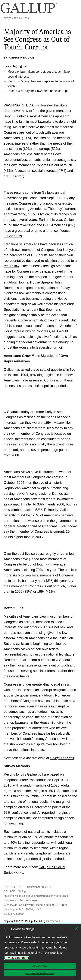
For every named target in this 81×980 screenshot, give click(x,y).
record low (11, 266)
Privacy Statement (17, 958)
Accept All (40, 966)
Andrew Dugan (22, 58)
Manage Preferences (40, 973)
